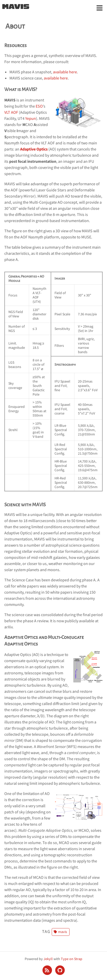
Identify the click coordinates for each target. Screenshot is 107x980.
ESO (39, 106)
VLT (7, 112)
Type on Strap (72, 959)
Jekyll (48, 959)
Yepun (31, 118)
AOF (15, 112)
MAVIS (16, 7)
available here (65, 72)
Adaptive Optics (34, 149)
